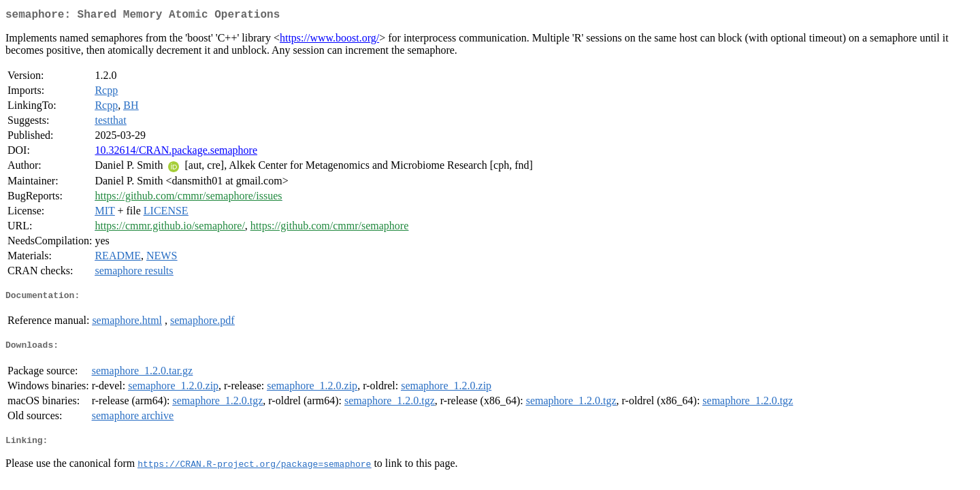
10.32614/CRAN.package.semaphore (176, 153)
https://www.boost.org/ (329, 40)
